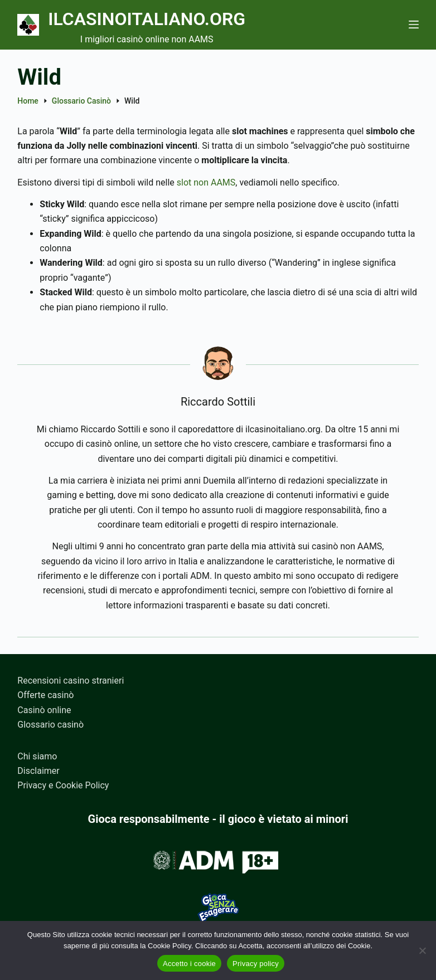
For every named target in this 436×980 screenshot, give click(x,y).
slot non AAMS (206, 182)
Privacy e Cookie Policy (63, 785)
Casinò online (44, 710)
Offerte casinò (45, 695)
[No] (422, 950)
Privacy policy (256, 964)
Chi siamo (37, 756)
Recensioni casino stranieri (71, 681)
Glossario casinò (50, 725)
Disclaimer (38, 771)
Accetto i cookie (189, 964)
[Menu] (414, 25)
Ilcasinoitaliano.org (147, 19)
